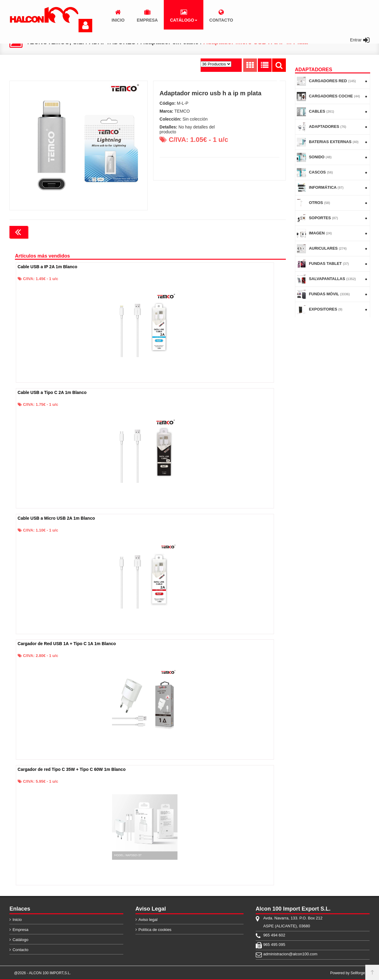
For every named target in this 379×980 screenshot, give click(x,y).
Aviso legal (148, 920)
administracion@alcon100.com (290, 954)
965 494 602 (274, 935)
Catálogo (20, 940)
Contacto (20, 950)
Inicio (17, 920)
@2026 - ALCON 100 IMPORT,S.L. (42, 973)
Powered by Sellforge (348, 973)
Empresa (20, 930)
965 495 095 (274, 945)
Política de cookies (155, 930)
